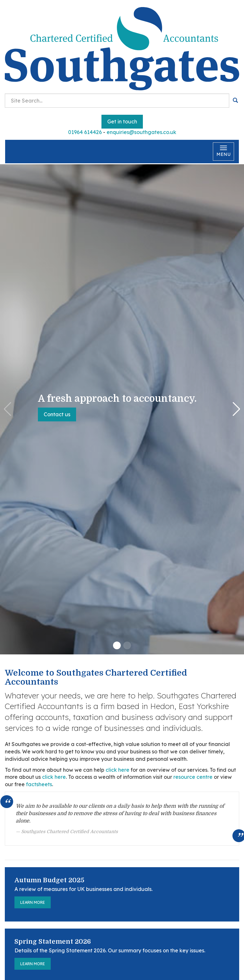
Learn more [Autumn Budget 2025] (33, 902)
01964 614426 (85, 132)
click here (118, 770)
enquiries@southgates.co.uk (141, 132)
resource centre (193, 777)
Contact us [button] (57, 414)
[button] (117, 645)
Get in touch (122, 121)
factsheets (39, 784)
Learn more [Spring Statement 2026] (33, 964)
